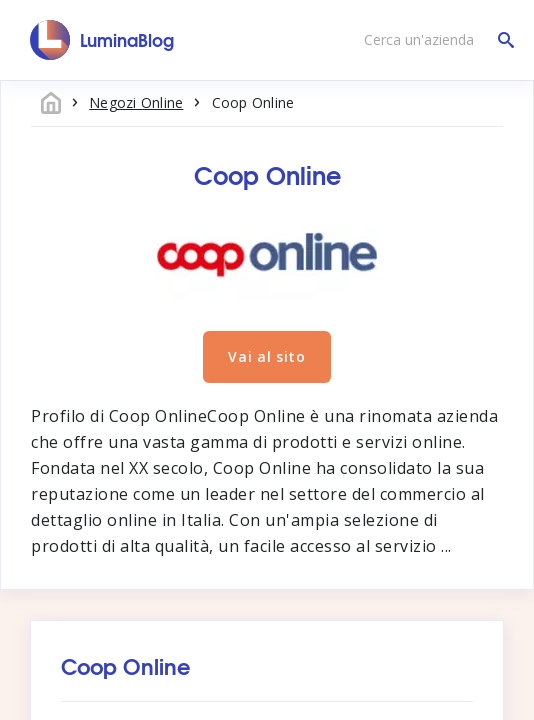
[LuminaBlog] (102, 40)
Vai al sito (267, 356)
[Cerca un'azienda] (434, 40)
